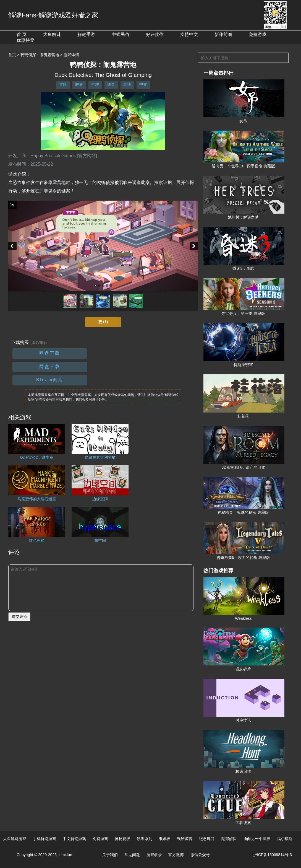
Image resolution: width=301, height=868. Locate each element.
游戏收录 (154, 855)
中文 (143, 84)
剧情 (127, 84)
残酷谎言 (185, 839)
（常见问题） (39, 343)
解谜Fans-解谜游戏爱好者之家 (53, 15)
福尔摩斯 (285, 839)
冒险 (63, 84)
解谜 (79, 84)
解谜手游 (86, 34)
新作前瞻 (223, 34)
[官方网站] (87, 156)
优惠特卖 (25, 40)
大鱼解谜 (52, 34)
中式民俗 (121, 34)
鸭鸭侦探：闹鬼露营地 (40, 55)
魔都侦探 (229, 839)
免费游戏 (258, 34)
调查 (111, 84)
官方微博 (176, 855)
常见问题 (132, 855)
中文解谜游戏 (74, 839)
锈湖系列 (145, 839)
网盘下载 (50, 353)
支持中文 (189, 34)
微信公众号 (200, 855)
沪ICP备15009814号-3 (273, 855)
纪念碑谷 (207, 839)
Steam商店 (50, 380)
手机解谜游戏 (45, 839)
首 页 (22, 34)
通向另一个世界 (257, 839)
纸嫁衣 (164, 839)
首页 (12, 55)
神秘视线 (122, 839)
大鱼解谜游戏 (15, 839)
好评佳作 (155, 34)
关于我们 (110, 855)
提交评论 (19, 616)
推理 (95, 84)
